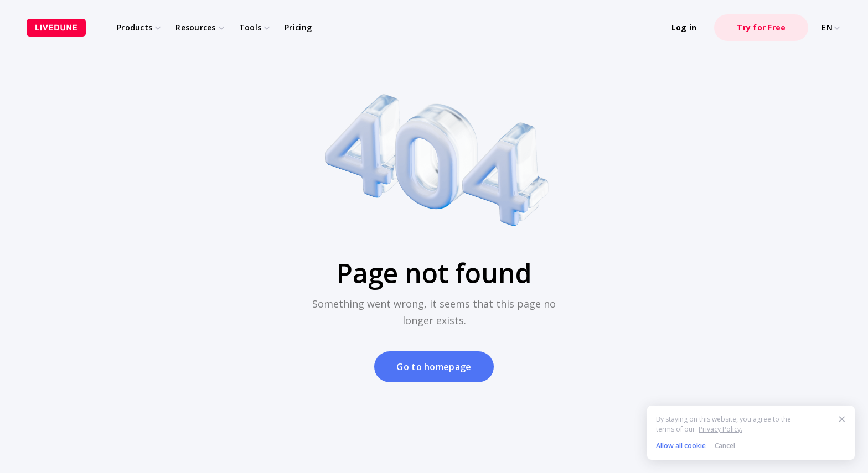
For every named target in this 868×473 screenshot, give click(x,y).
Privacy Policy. (720, 429)
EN (831, 28)
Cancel (725, 446)
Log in (684, 27)
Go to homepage (434, 367)
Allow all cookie (681, 446)
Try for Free (761, 27)
